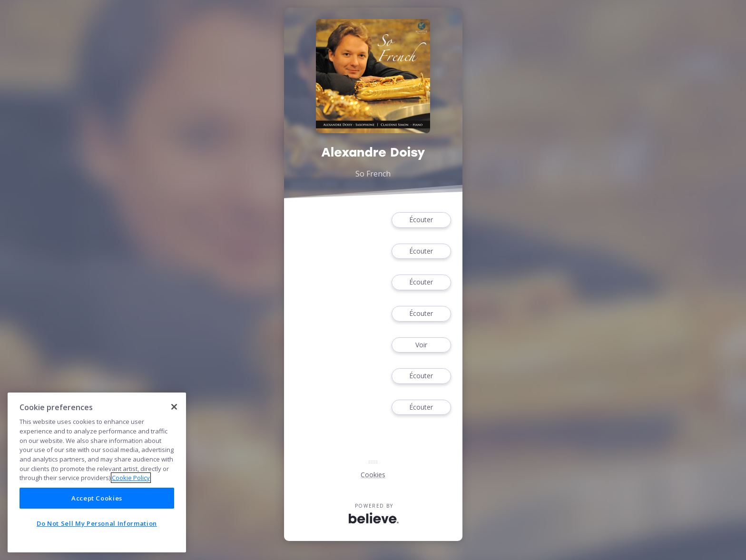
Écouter (421, 220)
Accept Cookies (97, 498)
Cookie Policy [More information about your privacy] (131, 478)
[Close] (174, 407)
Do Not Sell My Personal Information (97, 523)
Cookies (373, 475)
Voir (421, 345)
